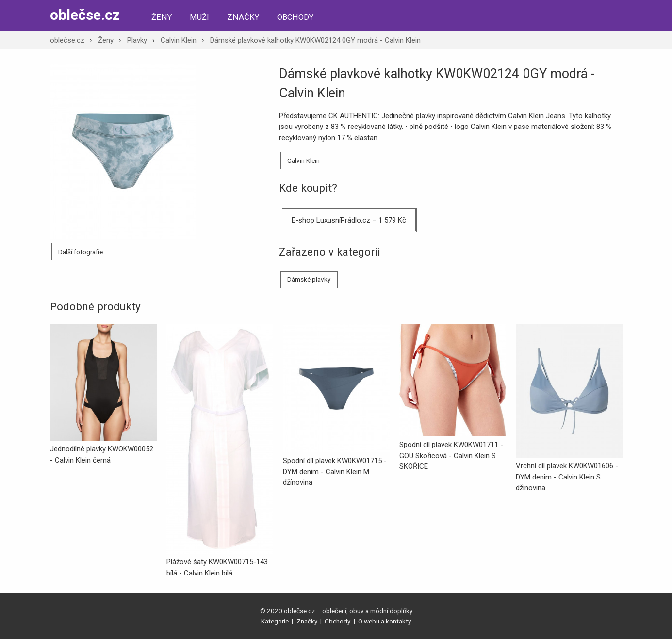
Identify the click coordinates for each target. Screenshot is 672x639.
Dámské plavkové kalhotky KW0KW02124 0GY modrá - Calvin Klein (315, 40)
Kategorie (275, 621)
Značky (243, 17)
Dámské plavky (309, 279)
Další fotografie (81, 252)
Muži (199, 17)
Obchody (295, 17)
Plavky (137, 40)
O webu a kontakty (385, 621)
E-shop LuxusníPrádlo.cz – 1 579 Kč (349, 220)
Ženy (162, 17)
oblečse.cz (85, 15)
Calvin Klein (179, 40)
